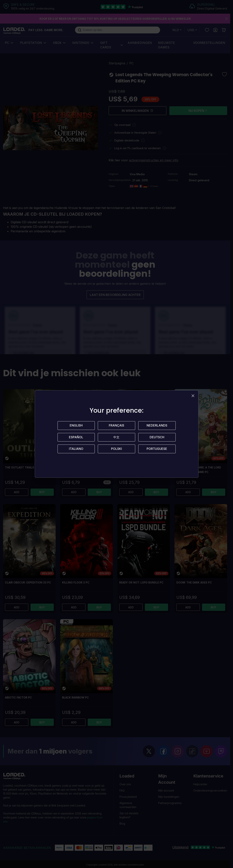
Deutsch (157, 437)
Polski (116, 449)
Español (76, 437)
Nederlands (157, 426)
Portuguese (157, 449)
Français (116, 426)
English (76, 426)
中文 (116, 437)
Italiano (76, 449)
